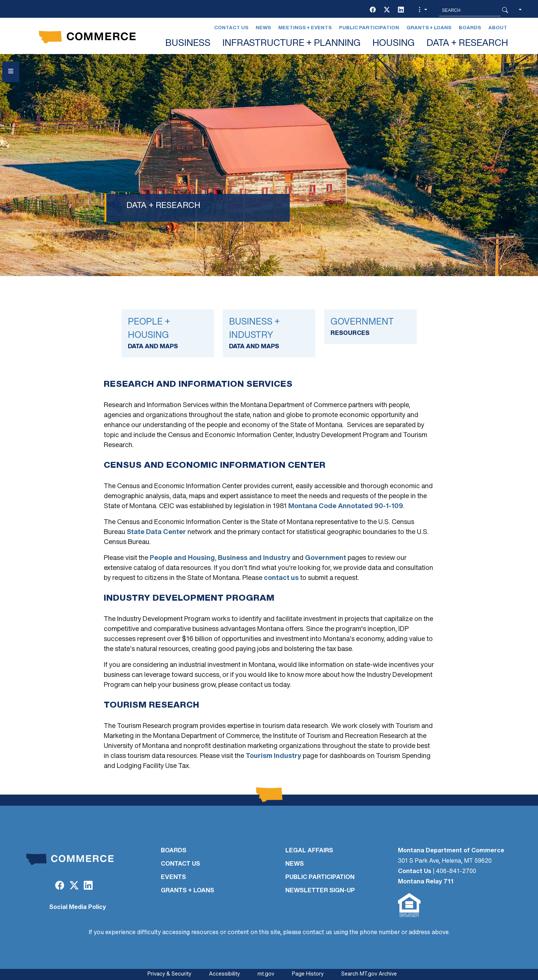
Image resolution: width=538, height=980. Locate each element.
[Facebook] (373, 10)
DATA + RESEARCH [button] (467, 43)
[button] (422, 10)
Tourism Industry (273, 756)
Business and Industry (254, 558)
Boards (470, 28)
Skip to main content (33, 8)
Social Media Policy (78, 907)
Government (326, 558)
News (263, 28)
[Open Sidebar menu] (11, 72)
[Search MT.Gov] (470, 10)
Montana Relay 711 (426, 882)
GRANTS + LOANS (187, 891)
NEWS (295, 864)
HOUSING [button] (393, 43)
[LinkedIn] (401, 10)
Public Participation (369, 28)
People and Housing (182, 558)
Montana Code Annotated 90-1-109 (346, 506)
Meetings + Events (305, 28)
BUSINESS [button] (188, 43)
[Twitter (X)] (387, 10)
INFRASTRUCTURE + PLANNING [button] (291, 43)
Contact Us (231, 28)
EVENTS (173, 877)
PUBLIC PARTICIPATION (320, 877)
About (498, 28)
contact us (281, 578)
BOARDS (174, 851)
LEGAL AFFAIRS (309, 851)
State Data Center (156, 532)
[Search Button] (505, 10)
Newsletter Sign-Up (320, 891)
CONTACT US (180, 864)
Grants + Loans (429, 28)
